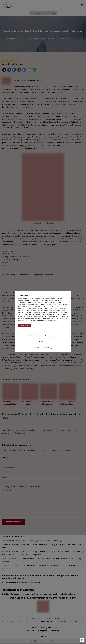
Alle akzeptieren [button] (25, 325)
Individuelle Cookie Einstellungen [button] (43, 336)
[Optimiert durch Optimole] (82, 640)
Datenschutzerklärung (43, 348)
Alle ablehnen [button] (43, 342)
